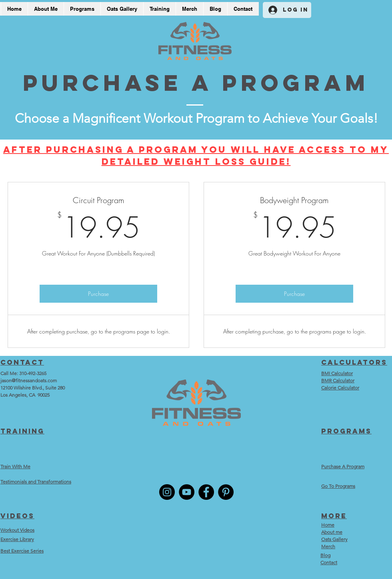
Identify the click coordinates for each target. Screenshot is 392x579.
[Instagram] (167, 492)
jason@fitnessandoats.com (29, 380)
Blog (325, 555)
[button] (159, 9)
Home (328, 525)
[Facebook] (206, 492)
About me (332, 532)
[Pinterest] (226, 492)
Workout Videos (17, 530)
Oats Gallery (334, 539)
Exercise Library (17, 539)
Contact (329, 562)
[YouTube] (187, 492)
